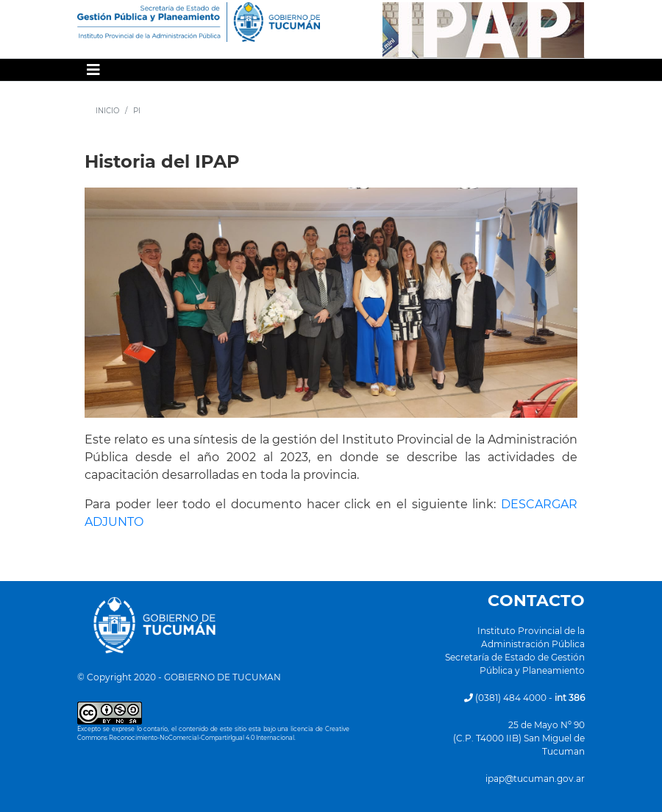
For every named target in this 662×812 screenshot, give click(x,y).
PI (137, 111)
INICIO (107, 111)
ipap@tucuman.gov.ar (535, 779)
